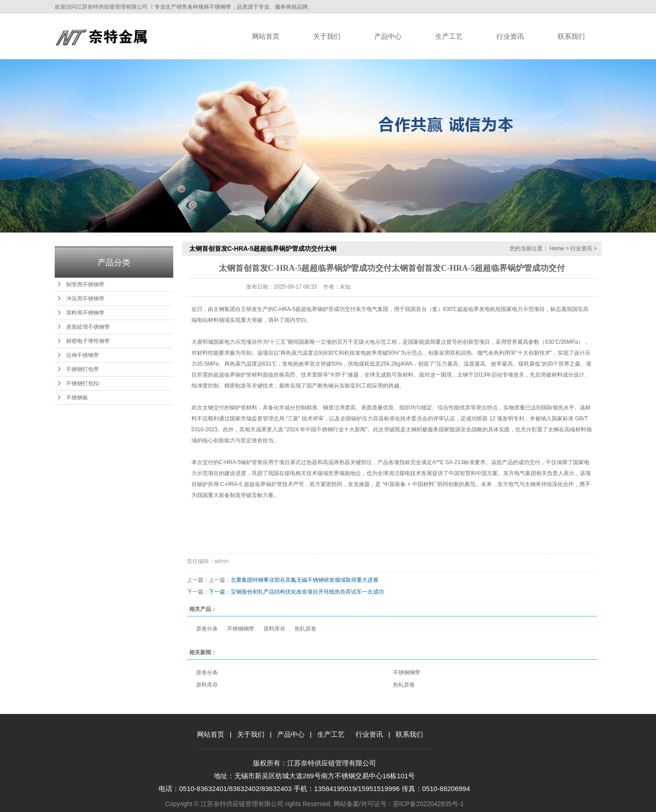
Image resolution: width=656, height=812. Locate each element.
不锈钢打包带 (83, 369)
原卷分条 (207, 629)
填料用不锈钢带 (85, 313)
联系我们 (571, 36)
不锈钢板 (77, 398)
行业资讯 (510, 36)
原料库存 (274, 629)
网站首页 (266, 36)
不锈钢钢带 (241, 629)
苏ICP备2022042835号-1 (429, 804)
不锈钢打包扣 (83, 383)
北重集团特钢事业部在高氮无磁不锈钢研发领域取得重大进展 (305, 580)
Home (557, 248)
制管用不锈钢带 (85, 284)
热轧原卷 (305, 629)
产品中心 (388, 36)
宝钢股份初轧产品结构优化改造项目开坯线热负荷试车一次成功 (307, 592)
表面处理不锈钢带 (88, 327)
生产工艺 (449, 36)
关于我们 (327, 36)
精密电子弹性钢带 (88, 341)
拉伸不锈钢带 (83, 355)
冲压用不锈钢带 (85, 299)
